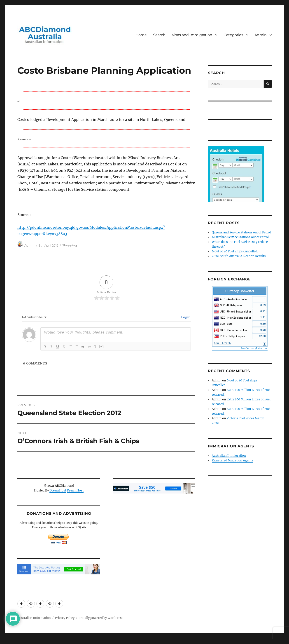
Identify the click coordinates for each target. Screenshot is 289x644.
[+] (101, 347)
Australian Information (34, 618)
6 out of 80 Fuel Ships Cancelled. (235, 251)
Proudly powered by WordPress (101, 618)
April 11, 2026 (222, 343)
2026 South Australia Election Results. (239, 256)
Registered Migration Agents (232, 460)
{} (95, 347)
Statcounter (11, 641)
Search (159, 35)
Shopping (70, 245)
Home (141, 35)
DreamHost (58, 490)
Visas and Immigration (192, 35)
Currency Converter (240, 291)
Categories (233, 35)
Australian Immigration (229, 456)
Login (185, 317)
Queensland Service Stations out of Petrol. (242, 232)
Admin (261, 35)
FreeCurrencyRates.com (254, 348)
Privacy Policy (65, 618)
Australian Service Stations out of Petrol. (241, 237)
